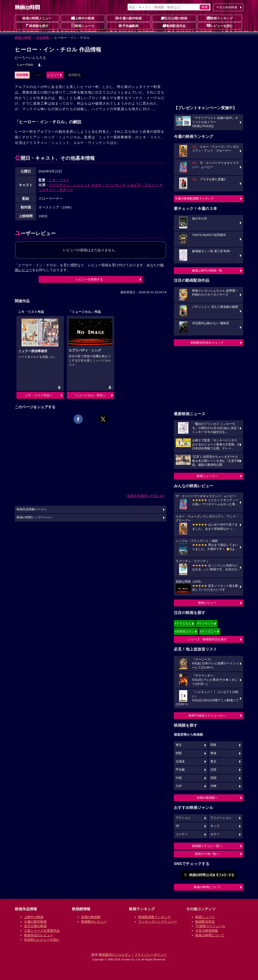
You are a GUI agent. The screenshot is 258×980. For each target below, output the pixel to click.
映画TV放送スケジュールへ (207, 715)
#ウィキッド (205, 623)
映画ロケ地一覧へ (207, 854)
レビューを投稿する (89, 279)
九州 (179, 786)
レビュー (53, 75)
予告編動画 (129, 26)
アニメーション (221, 818)
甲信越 (180, 770)
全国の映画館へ (207, 798)
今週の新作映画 (129, 18)
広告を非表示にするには (145, 496)
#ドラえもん (183, 623)
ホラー (215, 834)
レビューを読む (220, 26)
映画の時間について (207, 887)
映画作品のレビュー (39, 935)
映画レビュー (207, 603)
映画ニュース (83, 26)
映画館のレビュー (94, 922)
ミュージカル (25, 65)
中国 (179, 778)
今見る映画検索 (227, 7)
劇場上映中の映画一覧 (207, 271)
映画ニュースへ (207, 476)
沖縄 (213, 786)
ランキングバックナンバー (158, 922)
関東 (213, 745)
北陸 (213, 770)
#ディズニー (208, 631)
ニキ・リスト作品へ (39, 395)
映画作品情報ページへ (32, 509)
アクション (183, 818)
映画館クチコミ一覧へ (207, 846)
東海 (213, 753)
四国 (213, 778)
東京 (179, 745)
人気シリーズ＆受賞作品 (42, 931)
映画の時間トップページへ (35, 517)
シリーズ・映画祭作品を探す (207, 639)
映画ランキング (220, 18)
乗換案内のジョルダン (115, 955)
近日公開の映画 (174, 18)
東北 (213, 762)
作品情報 (43, 38)
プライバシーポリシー (150, 955)
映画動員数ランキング (154, 917)
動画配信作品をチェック (207, 343)
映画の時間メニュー (37, 18)
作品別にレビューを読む (42, 940)
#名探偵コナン (185, 631)
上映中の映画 (83, 18)
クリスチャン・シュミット (70, 185)
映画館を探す (37, 26)
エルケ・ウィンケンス (109, 185)
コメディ (182, 834)
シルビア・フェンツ (143, 185)
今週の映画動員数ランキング (194, 198)
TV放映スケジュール (210, 926)
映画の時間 (23, 38)
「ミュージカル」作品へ (89, 395)
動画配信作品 (174, 26)
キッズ (215, 826)
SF (178, 826)
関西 (179, 753)
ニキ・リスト (59, 180)
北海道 (180, 762)
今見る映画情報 (207, 931)
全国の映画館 (91, 917)
